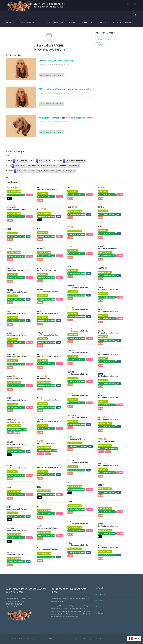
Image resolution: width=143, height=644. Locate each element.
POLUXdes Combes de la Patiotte (78, 544)
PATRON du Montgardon (50, 118)
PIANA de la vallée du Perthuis (78, 118)
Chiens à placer (88, 23)
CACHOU (12, 187)
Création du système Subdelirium (92, 639)
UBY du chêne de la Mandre (78, 89)
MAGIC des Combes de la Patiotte (17, 291)
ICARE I (40, 229)
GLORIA (101, 187)
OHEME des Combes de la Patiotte (78, 351)
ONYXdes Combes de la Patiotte (17, 508)
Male (18, 161)
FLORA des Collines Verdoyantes (47, 188)
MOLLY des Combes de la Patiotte (48, 269)
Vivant (42, 161)
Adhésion (101, 601)
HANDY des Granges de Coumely (17, 208)
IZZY (39, 487)
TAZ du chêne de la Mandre (51, 89)
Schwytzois (71, 171)
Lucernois (61, 171)
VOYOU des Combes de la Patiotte (48, 466)
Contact (129, 23)
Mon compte (132, 4)
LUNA (41, 248)
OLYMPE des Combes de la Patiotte (78, 373)
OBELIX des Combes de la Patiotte (48, 334)
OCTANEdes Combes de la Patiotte (17, 530)
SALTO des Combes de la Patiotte (108, 418)
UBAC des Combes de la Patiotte (17, 443)
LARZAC (102, 268)
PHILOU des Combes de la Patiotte (17, 312)
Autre (17, 166)
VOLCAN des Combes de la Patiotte (78, 462)
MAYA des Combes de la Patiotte (108, 310)
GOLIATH (101, 485)
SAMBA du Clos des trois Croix (61, 61)
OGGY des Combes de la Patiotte (108, 332)
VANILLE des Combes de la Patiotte (17, 467)
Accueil (100, 588)
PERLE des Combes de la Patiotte (78, 330)
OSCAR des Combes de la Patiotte (108, 375)
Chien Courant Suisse (49, 166)
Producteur (70, 161)
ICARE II (70, 502)
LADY (70, 247)
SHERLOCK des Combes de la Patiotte (78, 416)
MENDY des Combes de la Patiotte (108, 289)
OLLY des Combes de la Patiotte (48, 355)
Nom (9, 182)
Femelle (24, 161)
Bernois (47, 171)
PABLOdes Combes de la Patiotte (108, 547)
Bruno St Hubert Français (30, 166)
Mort (48, 161)
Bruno (53, 171)
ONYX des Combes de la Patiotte (108, 353)
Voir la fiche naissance (52, 75)
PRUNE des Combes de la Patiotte (108, 397)
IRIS (70, 227)
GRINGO (72, 207)
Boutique (117, 23)
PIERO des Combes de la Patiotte (48, 312)
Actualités (11, 23)
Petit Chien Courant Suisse (69, 166)
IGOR (9, 229)
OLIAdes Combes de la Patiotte (78, 522)
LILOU (100, 504)
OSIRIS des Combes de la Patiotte (17, 334)
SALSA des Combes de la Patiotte (17, 399)
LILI (10, 249)
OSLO (41, 61)
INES (9, 487)
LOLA (39, 506)
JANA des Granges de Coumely (107, 247)
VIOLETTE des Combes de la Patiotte (108, 464)
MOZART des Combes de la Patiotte (78, 308)
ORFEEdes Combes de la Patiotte (108, 525)
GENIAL (101, 207)
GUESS (70, 482)
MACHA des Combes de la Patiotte (17, 269)
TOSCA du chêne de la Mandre (107, 440)
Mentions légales (74, 639)
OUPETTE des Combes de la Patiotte (17, 356)
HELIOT (42, 209)
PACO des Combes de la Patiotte (48, 399)
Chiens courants (27, 23)
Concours (59, 23)
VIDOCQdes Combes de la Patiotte (17, 553)
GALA (70, 187)
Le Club (72, 23)
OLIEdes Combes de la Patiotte (48, 527)
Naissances (104, 23)
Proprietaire (81, 161)
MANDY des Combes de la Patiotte (48, 291)
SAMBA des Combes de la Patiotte (48, 420)
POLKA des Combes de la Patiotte (78, 395)
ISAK (99, 227)
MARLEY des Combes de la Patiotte (78, 287)
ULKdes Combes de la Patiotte (48, 549)
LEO (69, 266)
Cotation (15, 182)
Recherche (46, 23)
